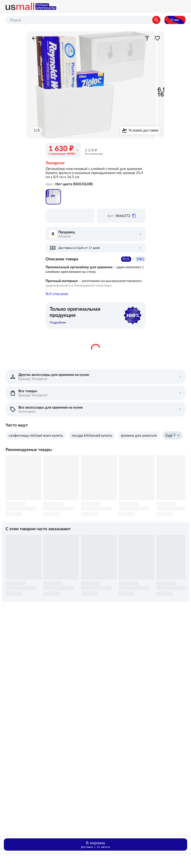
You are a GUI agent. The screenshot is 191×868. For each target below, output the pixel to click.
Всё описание (57, 299)
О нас (175, 20)
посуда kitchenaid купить (92, 441)
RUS (126, 259)
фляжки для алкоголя (139, 441)
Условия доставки (143, 130)
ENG (140, 259)
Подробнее (58, 328)
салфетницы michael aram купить (36, 441)
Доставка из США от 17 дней (79, 248)
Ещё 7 (170, 441)
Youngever (55, 163)
